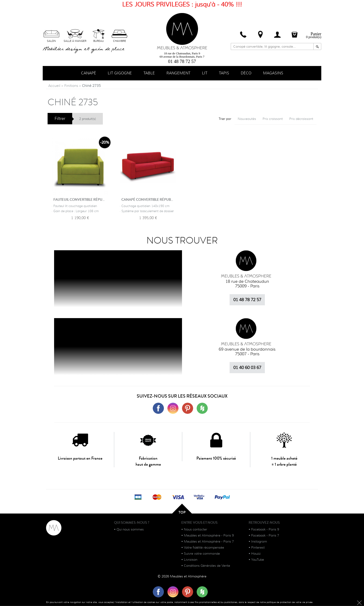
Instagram (259, 542)
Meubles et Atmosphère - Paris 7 (209, 542)
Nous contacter (195, 530)
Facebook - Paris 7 (265, 536)
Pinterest (258, 548)
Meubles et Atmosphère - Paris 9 (209, 536)
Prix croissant (273, 119)
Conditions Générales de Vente (207, 566)
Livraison (191, 560)
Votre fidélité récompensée (204, 548)
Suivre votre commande (202, 554)
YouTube (258, 560)
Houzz (256, 554)
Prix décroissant (301, 119)
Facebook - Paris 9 (265, 530)
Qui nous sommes (130, 530)
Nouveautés (247, 119)
